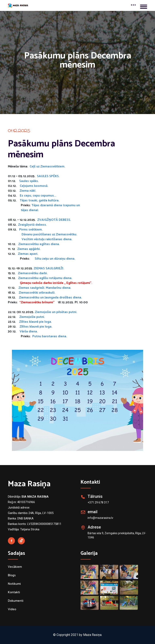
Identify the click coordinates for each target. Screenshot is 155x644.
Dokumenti (16, 601)
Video (12, 609)
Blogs (12, 575)
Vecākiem (15, 567)
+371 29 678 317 (98, 502)
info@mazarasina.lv (100, 518)
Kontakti (14, 592)
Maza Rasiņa (29, 484)
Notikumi (14, 584)
